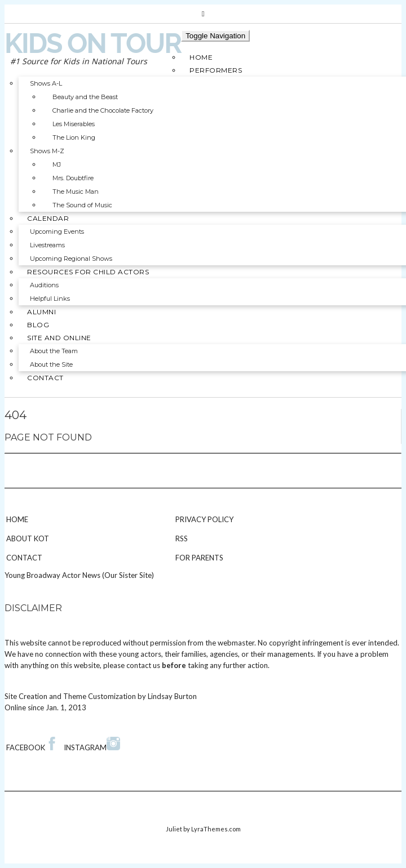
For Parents (199, 558)
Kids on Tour (93, 43)
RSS (182, 538)
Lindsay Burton (172, 696)
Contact (24, 558)
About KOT (28, 538)
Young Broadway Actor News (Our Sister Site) (79, 575)
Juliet (174, 829)
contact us (143, 665)
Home (17, 519)
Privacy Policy (204, 519)
